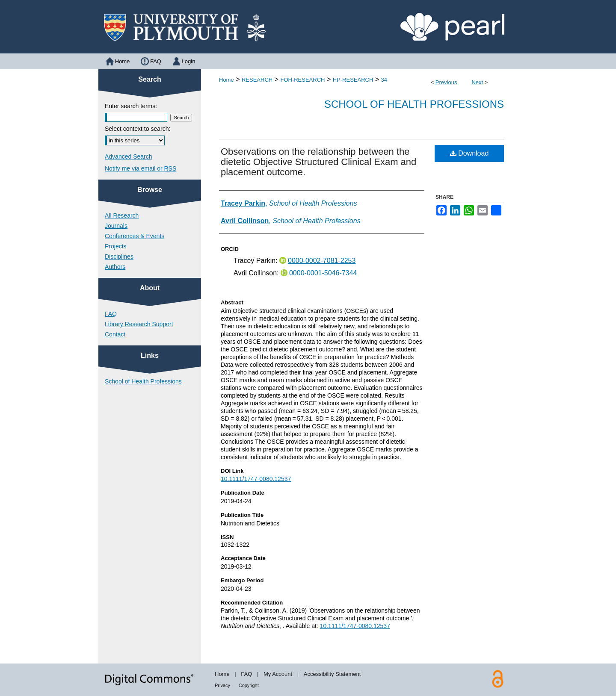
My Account (278, 674)
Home (227, 80)
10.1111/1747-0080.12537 (256, 479)
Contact (115, 334)
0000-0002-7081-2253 (322, 261)
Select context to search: (138, 129)
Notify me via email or (141, 168)
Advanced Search (129, 156)
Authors (115, 267)
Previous (446, 82)
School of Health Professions (414, 104)
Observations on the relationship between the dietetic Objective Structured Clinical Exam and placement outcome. (318, 162)
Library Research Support (139, 324)
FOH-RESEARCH (302, 80)
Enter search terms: (131, 106)
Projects (116, 246)
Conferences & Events (135, 236)
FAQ (111, 314)
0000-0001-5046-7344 (323, 273)
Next (477, 82)
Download (469, 153)
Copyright (249, 685)
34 (384, 80)
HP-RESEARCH (353, 80)
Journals (116, 226)
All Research (122, 215)
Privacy (222, 685)
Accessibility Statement (332, 674)
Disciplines (119, 257)
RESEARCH (257, 80)
